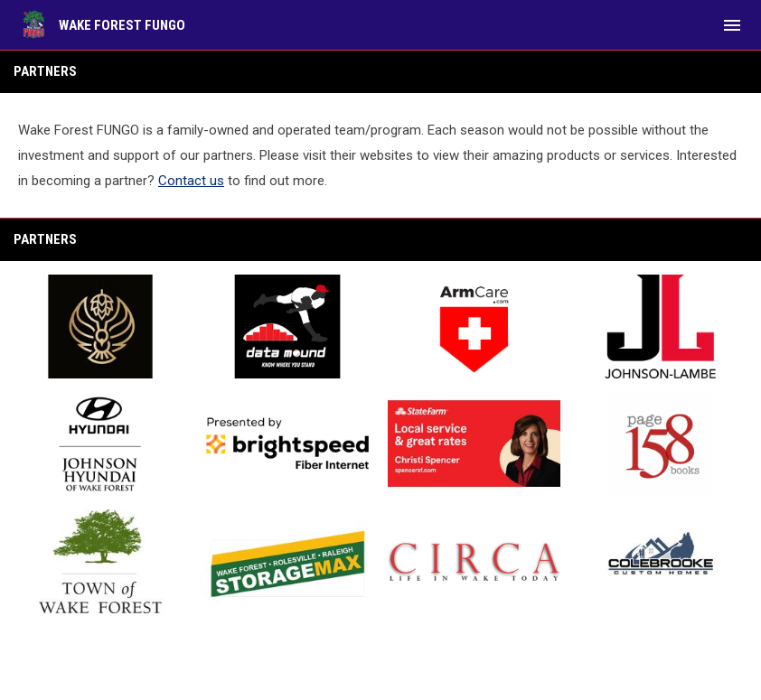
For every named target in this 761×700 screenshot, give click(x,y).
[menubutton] (732, 25)
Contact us (191, 181)
